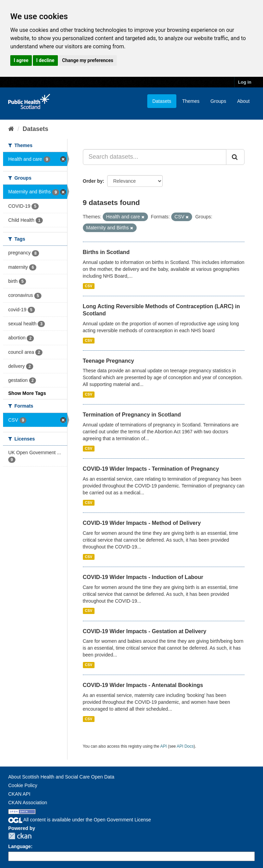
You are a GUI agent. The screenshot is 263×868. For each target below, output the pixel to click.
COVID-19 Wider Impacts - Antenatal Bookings (143, 685)
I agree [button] (21, 60)
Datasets (162, 101)
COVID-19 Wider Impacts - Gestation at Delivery (145, 631)
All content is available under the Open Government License (80, 820)
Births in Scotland (106, 252)
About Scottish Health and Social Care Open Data (61, 777)
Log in (245, 82)
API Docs (185, 746)
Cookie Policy (23, 785)
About (243, 101)
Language (20, 846)
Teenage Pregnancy (109, 361)
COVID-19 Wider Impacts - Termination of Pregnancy (151, 469)
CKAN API (19, 794)
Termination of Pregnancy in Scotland (132, 415)
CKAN (20, 836)
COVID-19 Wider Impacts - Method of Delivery (142, 523)
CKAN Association (28, 803)
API (164, 746)
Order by (93, 181)
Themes (191, 101)
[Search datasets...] (155, 157)
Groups (218, 101)
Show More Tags (27, 393)
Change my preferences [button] (87, 60)
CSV (89, 286)
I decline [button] (45, 60)
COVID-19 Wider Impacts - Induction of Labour (143, 577)
